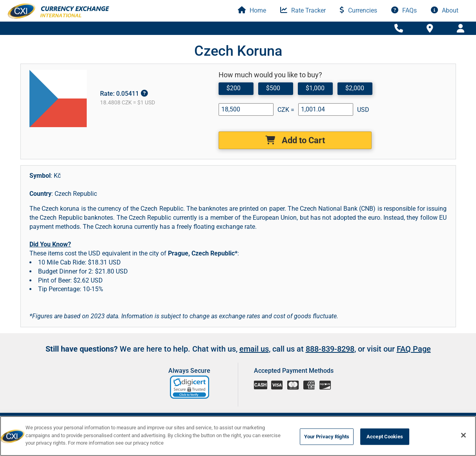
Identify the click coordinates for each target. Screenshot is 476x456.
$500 (273, 88)
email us (254, 349)
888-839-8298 (330, 349)
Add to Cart (295, 140)
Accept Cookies (385, 437)
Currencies (358, 10)
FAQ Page (414, 349)
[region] (238, 436)
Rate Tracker (303, 10)
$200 (233, 88)
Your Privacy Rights (327, 437)
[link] (190, 387)
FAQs (404, 10)
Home (252, 10)
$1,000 (315, 88)
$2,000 (355, 88)
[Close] (463, 435)
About (445, 10)
